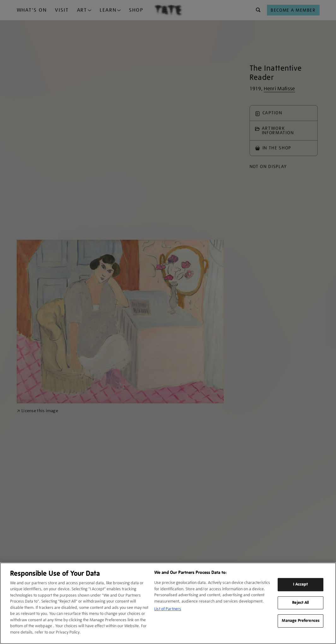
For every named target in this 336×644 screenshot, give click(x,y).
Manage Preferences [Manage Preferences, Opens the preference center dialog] (301, 621)
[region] (168, 603)
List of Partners (168, 609)
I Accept (301, 584)
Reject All (301, 603)
